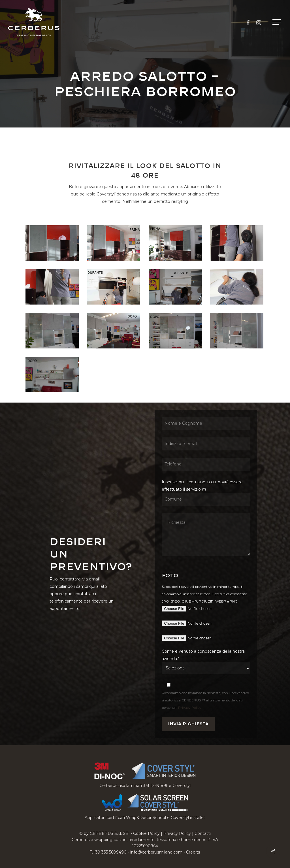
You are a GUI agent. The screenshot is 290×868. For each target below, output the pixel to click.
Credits (193, 852)
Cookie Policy (146, 833)
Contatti (203, 833)
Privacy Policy (190, 708)
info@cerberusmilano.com (156, 852)
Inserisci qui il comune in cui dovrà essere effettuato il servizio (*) (206, 519)
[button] (277, 22)
